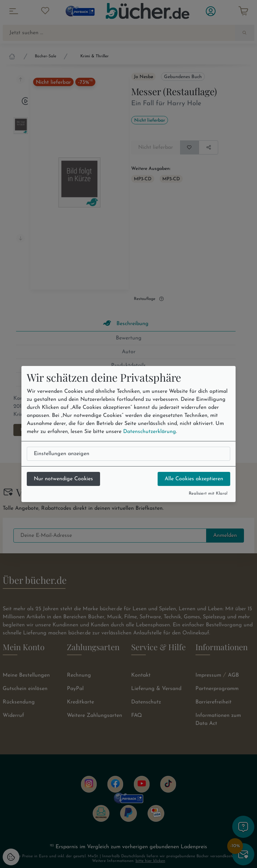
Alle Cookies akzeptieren (194, 479)
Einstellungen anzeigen (62, 454)
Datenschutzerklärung (150, 432)
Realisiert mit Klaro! (208, 493)
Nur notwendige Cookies (63, 479)
